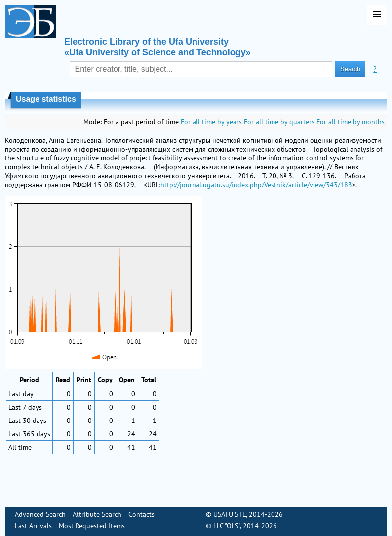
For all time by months (351, 122)
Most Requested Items (92, 526)
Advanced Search (40, 514)
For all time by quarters (279, 122)
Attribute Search (97, 514)
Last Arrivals (33, 526)
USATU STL (230, 514)
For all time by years (211, 122)
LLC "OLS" (227, 526)
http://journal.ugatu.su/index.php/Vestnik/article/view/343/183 (256, 185)
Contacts (141, 514)
